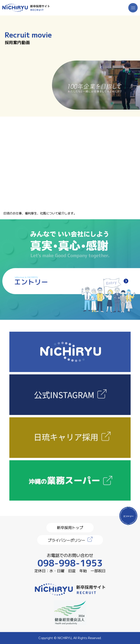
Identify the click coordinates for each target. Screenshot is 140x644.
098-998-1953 (70, 563)
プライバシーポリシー (66, 540)
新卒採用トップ (70, 527)
